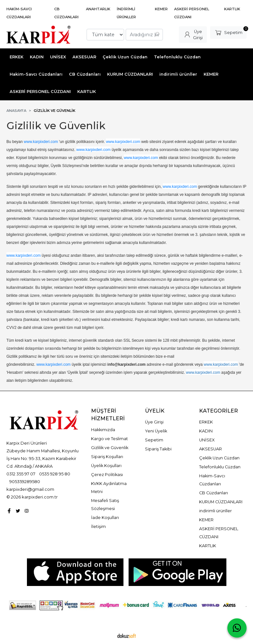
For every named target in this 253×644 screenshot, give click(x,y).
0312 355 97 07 (21, 474)
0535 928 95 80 (55, 474)
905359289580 (25, 481)
